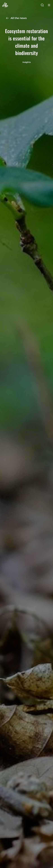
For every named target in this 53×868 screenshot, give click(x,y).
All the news (16, 18)
